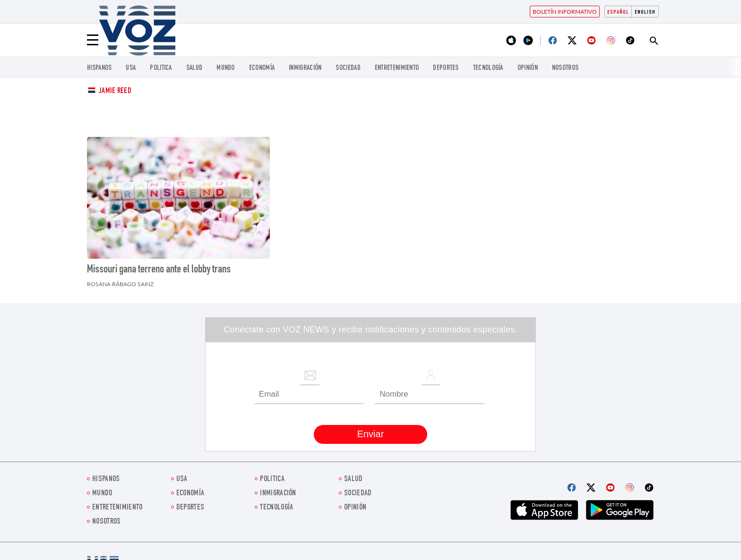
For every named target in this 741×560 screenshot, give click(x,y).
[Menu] (93, 40)
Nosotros (565, 68)
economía (262, 68)
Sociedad (348, 68)
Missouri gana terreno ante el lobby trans (159, 270)
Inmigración (305, 68)
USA (131, 68)
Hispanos (99, 68)
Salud (194, 68)
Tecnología (488, 68)
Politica (161, 68)
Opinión (528, 68)
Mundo (226, 68)
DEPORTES (446, 68)
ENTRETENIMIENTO (397, 68)
